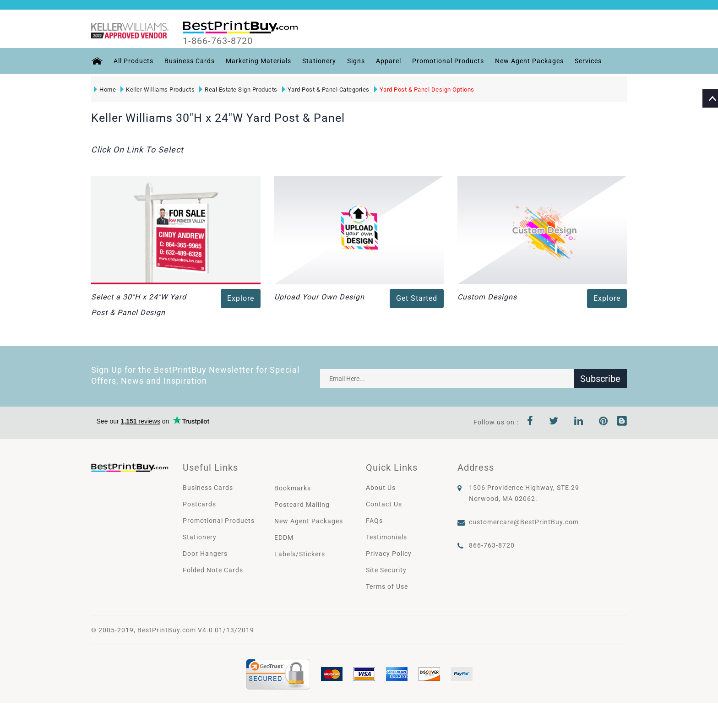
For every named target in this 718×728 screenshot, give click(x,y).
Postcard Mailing (302, 505)
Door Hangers (205, 554)
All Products (133, 61)
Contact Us (384, 504)
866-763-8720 (492, 545)
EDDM (284, 538)
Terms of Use (387, 587)
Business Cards (190, 61)
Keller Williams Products (158, 90)
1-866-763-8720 (218, 41)
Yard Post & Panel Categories (326, 90)
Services (588, 61)
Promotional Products (448, 61)
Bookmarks (293, 488)
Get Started (417, 298)
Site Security (386, 570)
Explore (241, 298)
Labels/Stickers (300, 554)
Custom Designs (487, 297)
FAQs (374, 521)
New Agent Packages (529, 61)
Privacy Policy (389, 554)
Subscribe (600, 379)
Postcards (199, 504)
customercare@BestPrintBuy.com (524, 522)
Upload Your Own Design (319, 297)
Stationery (319, 61)
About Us (381, 488)
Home (105, 90)
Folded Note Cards (213, 570)
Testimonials (386, 537)
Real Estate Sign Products (238, 90)
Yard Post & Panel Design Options (424, 90)
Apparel (389, 61)
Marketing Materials (258, 61)
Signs (356, 61)
